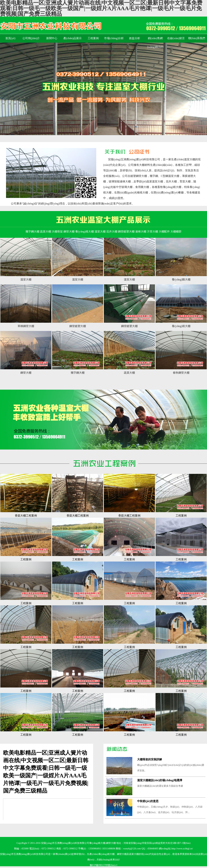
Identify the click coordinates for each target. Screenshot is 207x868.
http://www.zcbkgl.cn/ (182, 849)
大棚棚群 (176, 231)
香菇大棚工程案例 (26, 516)
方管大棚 (152, 231)
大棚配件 (164, 231)
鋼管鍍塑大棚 (126, 231)
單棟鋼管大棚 (26, 326)
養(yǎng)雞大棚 (181, 279)
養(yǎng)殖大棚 (85, 231)
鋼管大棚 (69, 231)
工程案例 (181, 516)
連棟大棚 (141, 231)
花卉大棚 (112, 231)
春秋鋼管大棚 (181, 373)
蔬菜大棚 (46, 231)
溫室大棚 (100, 231)
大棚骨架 (57, 231)
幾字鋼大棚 (32, 231)
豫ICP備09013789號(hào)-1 (104, 865)
